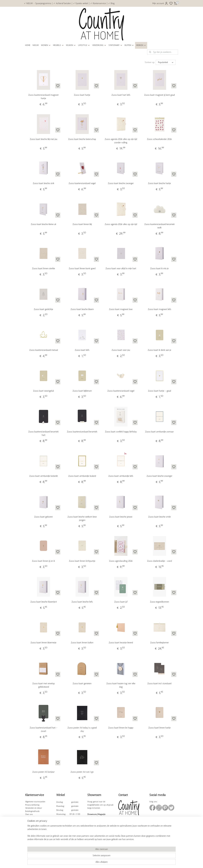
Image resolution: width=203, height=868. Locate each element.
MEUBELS (58, 45)
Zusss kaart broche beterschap (82, 139)
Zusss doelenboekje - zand (160, 561)
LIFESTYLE (84, 45)
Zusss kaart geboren (43, 517)
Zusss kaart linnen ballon (82, 643)
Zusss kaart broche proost (121, 517)
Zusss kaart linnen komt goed (82, 268)
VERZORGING (99, 45)
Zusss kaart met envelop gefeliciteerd (44, 685)
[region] (83, 856)
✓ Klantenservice (98, 3)
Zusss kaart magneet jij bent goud (160, 95)
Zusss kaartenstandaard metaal (44, 350)
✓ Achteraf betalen (62, 3)
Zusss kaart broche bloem (82, 309)
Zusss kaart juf (121, 602)
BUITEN (129, 45)
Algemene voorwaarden (35, 802)
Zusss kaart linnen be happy (121, 728)
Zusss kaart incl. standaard (159, 684)
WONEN (46, 45)
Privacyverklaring (32, 805)
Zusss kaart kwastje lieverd (121, 643)
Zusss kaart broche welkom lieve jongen (82, 518)
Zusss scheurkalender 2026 (159, 139)
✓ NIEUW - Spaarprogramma (37, 3)
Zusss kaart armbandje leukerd (82, 476)
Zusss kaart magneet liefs (160, 309)
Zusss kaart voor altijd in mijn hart (121, 268)
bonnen (35, 830)
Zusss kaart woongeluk (44, 391)
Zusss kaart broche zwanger (121, 183)
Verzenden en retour (34, 808)
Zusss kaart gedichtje (43, 309)
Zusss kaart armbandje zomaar (159, 432)
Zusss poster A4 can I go (82, 772)
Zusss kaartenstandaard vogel (82, 183)
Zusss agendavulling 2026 (121, 561)
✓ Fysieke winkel (81, 3)
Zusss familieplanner (160, 643)
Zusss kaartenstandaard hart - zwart (44, 729)
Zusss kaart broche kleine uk (44, 224)
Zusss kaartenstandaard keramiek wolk (160, 226)
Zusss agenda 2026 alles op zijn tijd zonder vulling (121, 141)
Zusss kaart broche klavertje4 (44, 602)
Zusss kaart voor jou (121, 350)
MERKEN (141, 45)
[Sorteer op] (166, 62)
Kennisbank (30, 821)
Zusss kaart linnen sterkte (44, 268)
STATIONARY (115, 45)
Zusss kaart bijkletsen (82, 391)
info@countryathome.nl (128, 830)
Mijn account (160, 3)
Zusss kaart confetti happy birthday (121, 432)
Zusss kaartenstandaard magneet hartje (43, 97)
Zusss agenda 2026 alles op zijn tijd (121, 224)
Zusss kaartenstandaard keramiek (82, 432)
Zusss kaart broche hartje (159, 183)
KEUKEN (71, 45)
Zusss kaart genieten (82, 684)
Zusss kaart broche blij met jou (44, 139)
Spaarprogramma (32, 827)
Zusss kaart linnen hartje (160, 728)
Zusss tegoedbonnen (160, 602)
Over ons (29, 814)
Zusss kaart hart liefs (121, 95)
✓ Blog (111, 3)
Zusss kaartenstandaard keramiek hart (43, 433)
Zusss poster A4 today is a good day (82, 729)
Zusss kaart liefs (82, 350)
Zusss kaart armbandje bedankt (44, 476)
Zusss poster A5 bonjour (43, 772)
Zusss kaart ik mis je (159, 268)
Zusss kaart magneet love (121, 309)
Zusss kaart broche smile (160, 517)
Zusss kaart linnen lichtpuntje (82, 561)
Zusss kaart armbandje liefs (121, 476)
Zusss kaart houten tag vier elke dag (121, 685)
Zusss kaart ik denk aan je (159, 350)
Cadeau (28, 830)
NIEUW (36, 45)
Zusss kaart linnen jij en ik (43, 561)
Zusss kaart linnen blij (82, 224)
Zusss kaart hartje (82, 95)
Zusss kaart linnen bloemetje (43, 643)
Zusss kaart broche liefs (82, 602)
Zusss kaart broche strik (44, 183)
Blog (27, 834)
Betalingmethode (32, 811)
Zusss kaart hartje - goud (160, 391)
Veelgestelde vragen (34, 817)
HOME (28, 45)
